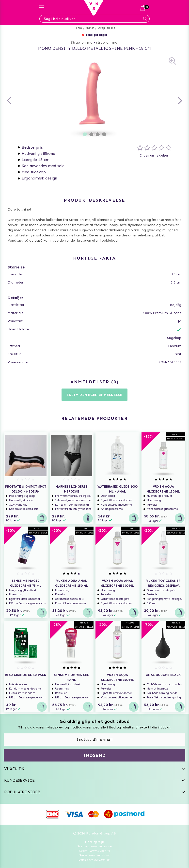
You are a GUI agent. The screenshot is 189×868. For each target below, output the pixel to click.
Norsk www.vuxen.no (94, 855)
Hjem (78, 28)
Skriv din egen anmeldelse (94, 395)
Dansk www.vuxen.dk (94, 860)
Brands (90, 28)
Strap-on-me (107, 28)
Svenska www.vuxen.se (94, 846)
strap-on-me (107, 43)
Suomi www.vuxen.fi (94, 851)
